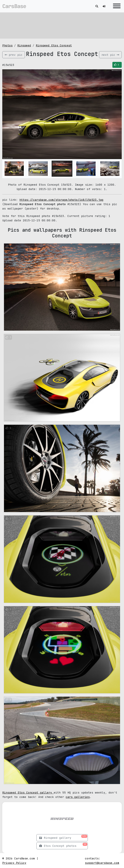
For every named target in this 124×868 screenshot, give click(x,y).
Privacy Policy (14, 863)
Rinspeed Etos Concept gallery (28, 792)
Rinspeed (24, 45)
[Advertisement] (62, 25)
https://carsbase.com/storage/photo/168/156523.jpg (61, 200)
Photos (7, 45)
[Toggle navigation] (116, 6)
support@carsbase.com (102, 863)
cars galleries (78, 797)
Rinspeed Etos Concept (54, 45)
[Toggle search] (97, 6)
